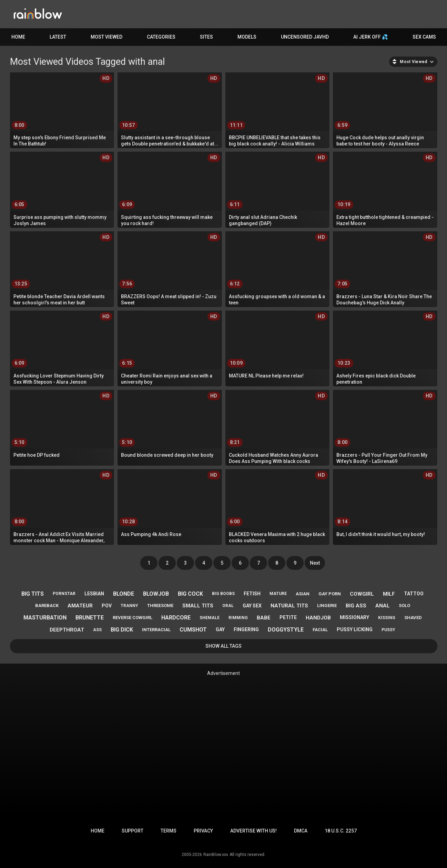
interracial (156, 630)
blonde (124, 594)
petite (288, 617)
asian (303, 594)
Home (18, 37)
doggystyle (286, 630)
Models (247, 37)
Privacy (203, 831)
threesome (160, 605)
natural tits (289, 606)
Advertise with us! (253, 831)
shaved (413, 618)
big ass (356, 606)
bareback (47, 605)
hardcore (176, 618)
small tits (198, 606)
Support (133, 831)
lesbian (94, 594)
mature (278, 594)
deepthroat (67, 630)
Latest (58, 37)
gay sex (252, 606)
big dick (122, 630)
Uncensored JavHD (305, 37)
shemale (210, 618)
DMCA (301, 831)
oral (228, 606)
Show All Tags (223, 646)
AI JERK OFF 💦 (370, 37)
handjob (318, 618)
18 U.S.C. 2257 (341, 831)
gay (220, 629)
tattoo (414, 594)
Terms (169, 831)
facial (320, 630)
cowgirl (362, 594)
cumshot (193, 630)
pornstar (64, 594)
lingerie (327, 605)
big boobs (223, 594)
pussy (388, 630)
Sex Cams (424, 37)
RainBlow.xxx (216, 855)
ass (97, 630)
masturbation (45, 618)
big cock (190, 594)
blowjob (156, 594)
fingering (246, 629)
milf (389, 594)
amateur (80, 606)
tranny (129, 606)
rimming (238, 618)
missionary (354, 617)
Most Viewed (106, 37)
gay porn (330, 594)
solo (404, 605)
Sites (206, 37)
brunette (90, 618)
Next (315, 563)
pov (107, 606)
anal (383, 606)
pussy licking (355, 629)
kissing (387, 618)
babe (264, 618)
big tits (33, 594)
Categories (161, 37)
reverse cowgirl (133, 618)
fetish (252, 594)
